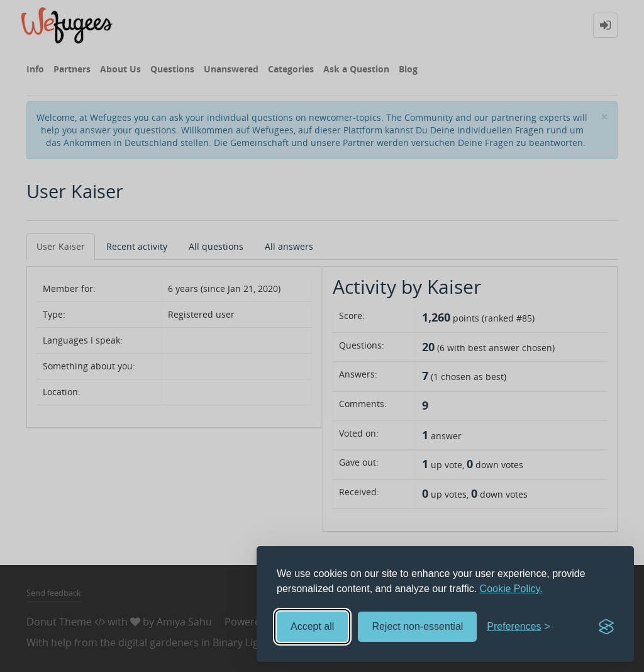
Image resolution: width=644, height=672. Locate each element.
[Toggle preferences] (519, 627)
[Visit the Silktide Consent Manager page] (606, 627)
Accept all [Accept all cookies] (312, 626)
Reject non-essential (417, 626)
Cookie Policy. (511, 589)
